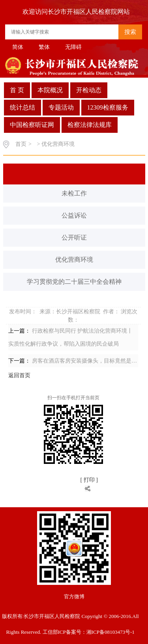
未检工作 (74, 193)
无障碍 (73, 47)
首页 (21, 144)
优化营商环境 (74, 260)
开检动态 (89, 90)
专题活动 (61, 107)
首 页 (17, 90)
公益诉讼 (74, 215)
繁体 (44, 47)
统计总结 (22, 107)
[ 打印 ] (89, 480)
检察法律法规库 (90, 125)
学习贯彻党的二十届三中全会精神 (74, 282)
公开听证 (74, 237)
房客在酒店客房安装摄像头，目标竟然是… (84, 361)
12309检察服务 (108, 107)
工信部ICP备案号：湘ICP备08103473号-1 (89, 632)
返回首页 (19, 375)
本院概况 (50, 90)
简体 (18, 47)
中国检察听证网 (32, 125)
